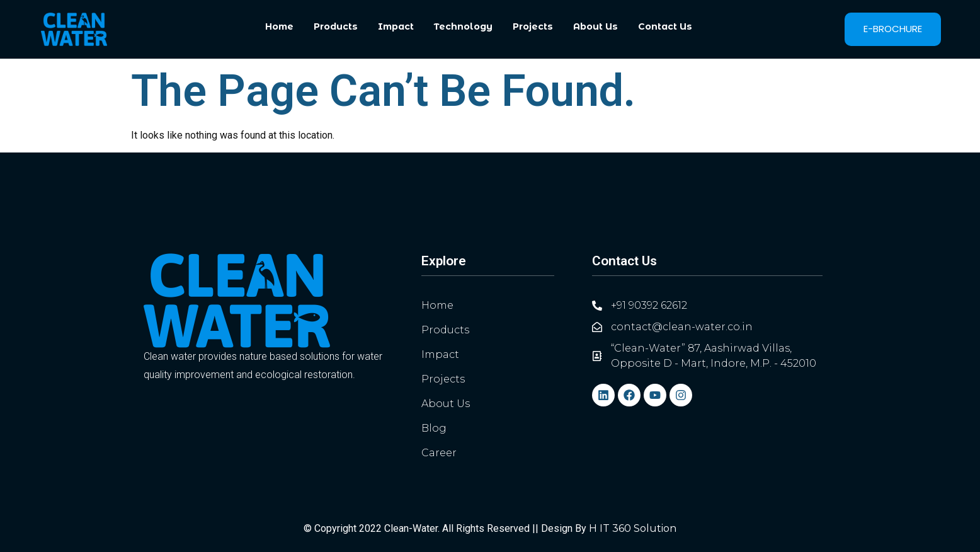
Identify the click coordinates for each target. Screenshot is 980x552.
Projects (533, 26)
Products (336, 26)
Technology (463, 26)
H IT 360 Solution (633, 528)
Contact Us (665, 26)
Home (279, 26)
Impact (396, 26)
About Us (595, 26)
